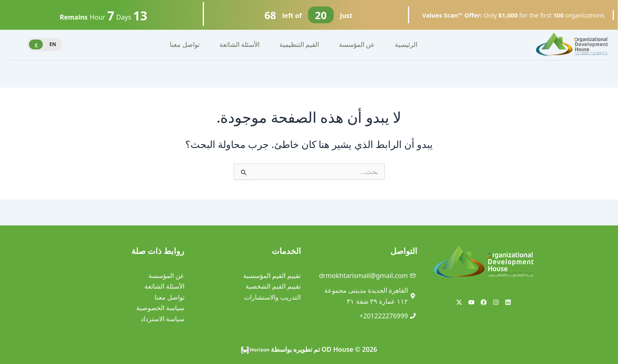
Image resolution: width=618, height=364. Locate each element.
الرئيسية (406, 44)
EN (53, 44)
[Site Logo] (572, 44)
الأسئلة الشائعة (239, 44)
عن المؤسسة (357, 44)
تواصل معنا (185, 44)
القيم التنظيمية (299, 44)
